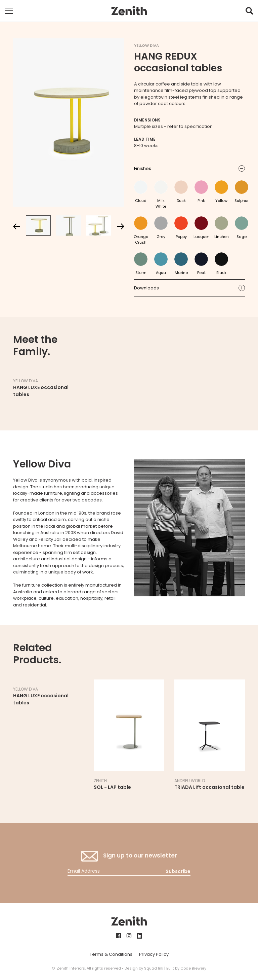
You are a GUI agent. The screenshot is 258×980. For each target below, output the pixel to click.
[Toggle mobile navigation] (9, 11)
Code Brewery (193, 968)
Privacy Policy (154, 954)
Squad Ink (154, 968)
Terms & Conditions (111, 954)
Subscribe (178, 871)
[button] (249, 12)
